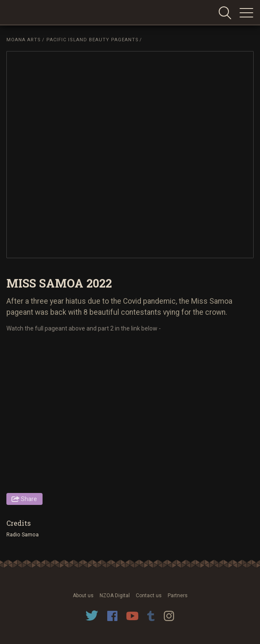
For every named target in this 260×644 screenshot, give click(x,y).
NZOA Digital (115, 596)
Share (29, 499)
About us (83, 596)
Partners (178, 596)
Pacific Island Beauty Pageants (93, 40)
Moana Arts (24, 40)
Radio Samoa (23, 535)
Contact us (149, 596)
